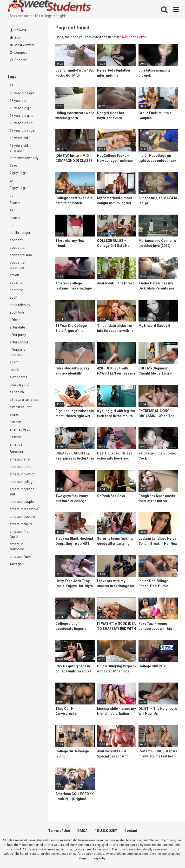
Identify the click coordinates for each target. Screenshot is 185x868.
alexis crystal (19, 385)
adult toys (17, 312)
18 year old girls (21, 116)
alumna (15, 437)
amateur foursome (17, 547)
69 (12, 225)
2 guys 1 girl (19, 173)
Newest (18, 30)
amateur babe (20, 467)
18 (12, 86)
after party (18, 335)
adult (13, 297)
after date (17, 327)
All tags (17, 564)
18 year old (18, 101)
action (14, 275)
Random (19, 60)
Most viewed (22, 45)
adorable (16, 290)
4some (15, 218)
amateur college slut (22, 492)
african (15, 320)
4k (11, 210)
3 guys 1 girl (19, 188)
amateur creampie (24, 509)
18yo (13, 165)
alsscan (15, 422)
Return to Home (134, 37)
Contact (131, 831)
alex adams (18, 377)
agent (14, 362)
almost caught (21, 407)
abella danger (20, 233)
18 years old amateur (19, 148)
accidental (17, 248)
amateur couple (22, 502)
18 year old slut (21, 123)
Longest (18, 53)
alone (14, 414)
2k (11, 180)
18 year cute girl (22, 93)
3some (15, 203)
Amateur (17, 452)
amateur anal (20, 459)
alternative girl (20, 429)
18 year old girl (21, 108)
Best (16, 38)
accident (16, 240)
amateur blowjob (23, 474)
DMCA (82, 831)
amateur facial (21, 524)
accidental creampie (17, 265)
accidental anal (21, 255)
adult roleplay (20, 305)
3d (12, 195)
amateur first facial (20, 534)
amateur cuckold (22, 517)
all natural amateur (24, 400)
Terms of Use (59, 831)
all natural (17, 392)
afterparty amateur (17, 352)
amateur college (22, 482)
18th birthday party (24, 158)
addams (16, 283)
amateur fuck (20, 557)
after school (19, 342)
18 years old (19, 138)
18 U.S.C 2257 (106, 831)
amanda (16, 444)
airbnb (14, 370)
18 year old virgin (22, 131)
